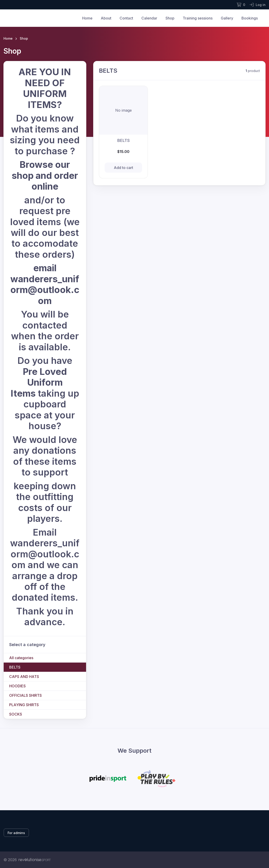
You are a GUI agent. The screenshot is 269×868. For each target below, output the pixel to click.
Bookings (250, 18)
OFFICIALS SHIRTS (25, 695)
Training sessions (198, 18)
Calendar (149, 18)
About (106, 18)
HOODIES (17, 686)
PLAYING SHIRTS (24, 705)
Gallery (227, 18)
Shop (170, 18)
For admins (16, 833)
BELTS (15, 667)
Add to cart (123, 168)
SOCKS (16, 714)
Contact (126, 18)
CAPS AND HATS (24, 677)
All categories (21, 658)
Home (87, 18)
